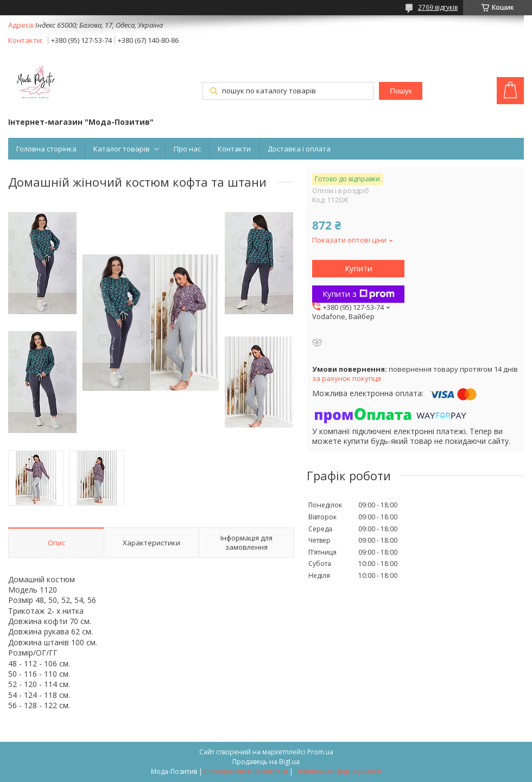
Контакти (234, 149)
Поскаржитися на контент (246, 771)
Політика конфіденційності (338, 771)
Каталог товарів (122, 149)
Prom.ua (320, 752)
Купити (359, 268)
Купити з (359, 294)
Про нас (187, 149)
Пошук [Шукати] (401, 91)
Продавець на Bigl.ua (266, 762)
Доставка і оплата (299, 149)
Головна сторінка (46, 149)
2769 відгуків (438, 7)
